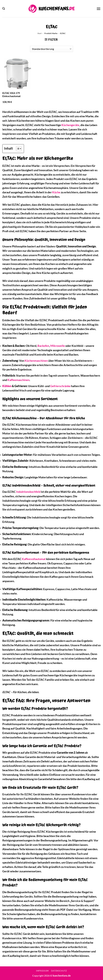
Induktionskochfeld (28, 492)
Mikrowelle (58, 346)
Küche (56, 192)
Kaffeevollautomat (34, 559)
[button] (4, 9)
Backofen (43, 346)
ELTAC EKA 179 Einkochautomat (11, 95)
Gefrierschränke (60, 386)
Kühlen (7, 386)
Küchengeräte (70, 125)
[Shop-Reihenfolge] (51, 49)
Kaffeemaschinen (18, 380)
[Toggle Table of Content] (17, 149)
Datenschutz (59, 971)
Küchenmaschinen (36, 361)
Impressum (42, 971)
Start (40, 33)
